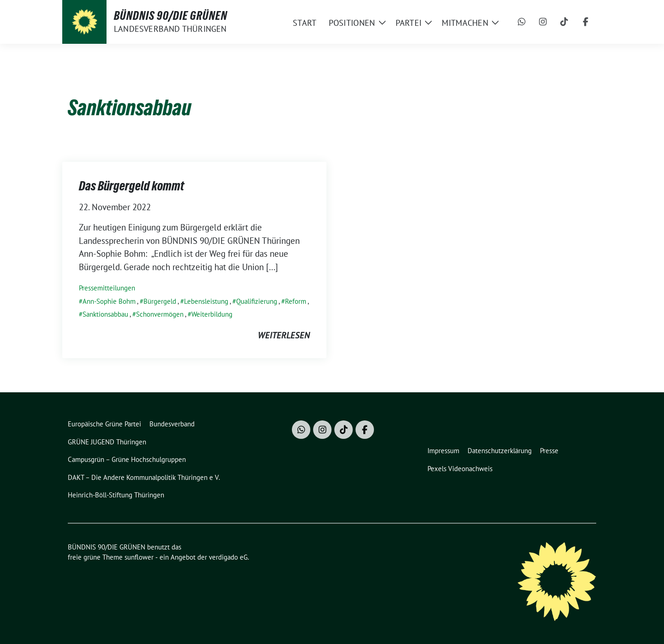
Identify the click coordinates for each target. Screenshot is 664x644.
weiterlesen (284, 335)
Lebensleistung (206, 301)
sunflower (139, 557)
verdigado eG (228, 557)
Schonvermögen (160, 314)
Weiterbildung (212, 314)
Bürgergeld (160, 301)
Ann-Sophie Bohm (109, 301)
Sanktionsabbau (105, 314)
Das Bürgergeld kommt (131, 186)
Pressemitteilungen (107, 288)
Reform (296, 301)
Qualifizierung (257, 301)
